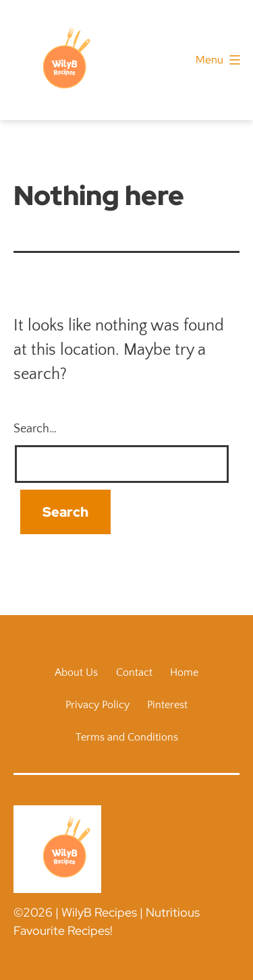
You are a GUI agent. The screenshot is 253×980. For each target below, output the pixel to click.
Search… (35, 429)
